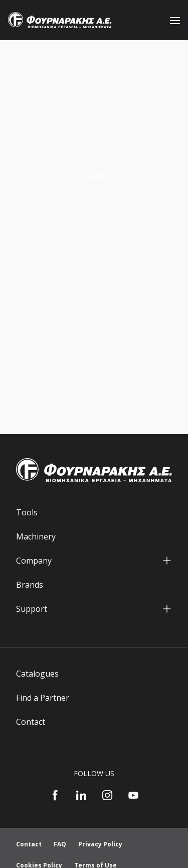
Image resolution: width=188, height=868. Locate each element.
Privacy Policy (100, 844)
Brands (30, 585)
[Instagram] (107, 795)
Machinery (36, 536)
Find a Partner (43, 698)
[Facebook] (55, 795)
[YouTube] (133, 795)
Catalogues (37, 674)
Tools (27, 512)
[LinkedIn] (81, 795)
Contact (31, 722)
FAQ (60, 844)
